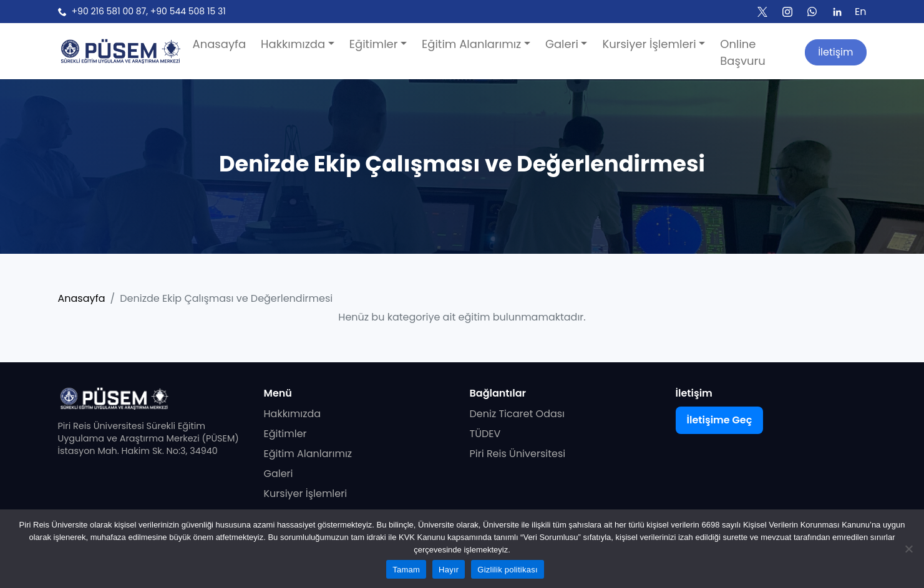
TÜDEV (485, 434)
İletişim (835, 52)
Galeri (279, 474)
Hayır (449, 570)
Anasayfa (82, 298)
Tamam (406, 570)
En (860, 12)
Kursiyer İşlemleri (306, 494)
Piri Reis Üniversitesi (518, 454)
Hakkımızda (293, 414)
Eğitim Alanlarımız (308, 454)
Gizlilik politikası (508, 570)
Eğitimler (285, 434)
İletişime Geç (720, 420)
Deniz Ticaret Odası (518, 414)
